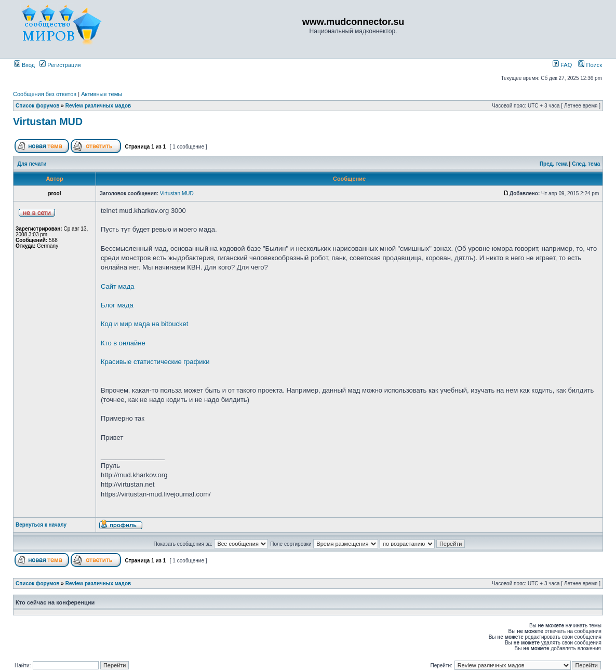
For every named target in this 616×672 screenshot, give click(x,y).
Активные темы (102, 94)
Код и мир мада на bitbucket (144, 324)
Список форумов (38, 106)
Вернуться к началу (41, 525)
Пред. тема (554, 164)
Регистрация (60, 65)
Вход (24, 65)
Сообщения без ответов (45, 94)
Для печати (32, 164)
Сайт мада (118, 286)
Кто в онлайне (123, 343)
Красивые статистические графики (155, 362)
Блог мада (117, 305)
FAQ (562, 65)
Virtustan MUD (48, 122)
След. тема (586, 164)
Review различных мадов (98, 106)
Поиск (590, 65)
